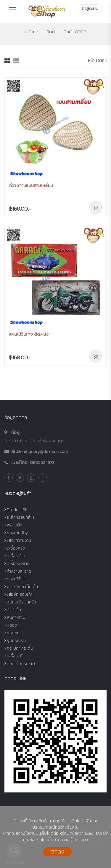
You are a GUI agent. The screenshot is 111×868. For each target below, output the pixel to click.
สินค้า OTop (75, 32)
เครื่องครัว (15, 548)
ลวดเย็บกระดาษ (20, 664)
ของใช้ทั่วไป (15, 579)
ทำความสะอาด (18, 571)
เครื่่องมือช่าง (17, 564)
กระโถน (12, 633)
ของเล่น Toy (16, 533)
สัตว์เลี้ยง (14, 610)
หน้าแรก (32, 32)
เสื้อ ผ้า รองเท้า (18, 594)
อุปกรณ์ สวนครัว (20, 602)
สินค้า (51, 32)
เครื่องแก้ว (15, 656)
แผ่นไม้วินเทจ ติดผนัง (29, 334)
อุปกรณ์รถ (15, 641)
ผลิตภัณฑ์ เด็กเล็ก (21, 587)
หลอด (11, 625)
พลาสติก (13, 525)
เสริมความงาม (18, 541)
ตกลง (57, 851)
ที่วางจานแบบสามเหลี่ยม (31, 185)
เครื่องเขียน (16, 556)
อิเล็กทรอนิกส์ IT (20, 517)
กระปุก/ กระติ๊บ (19, 648)
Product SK (16, 510)
